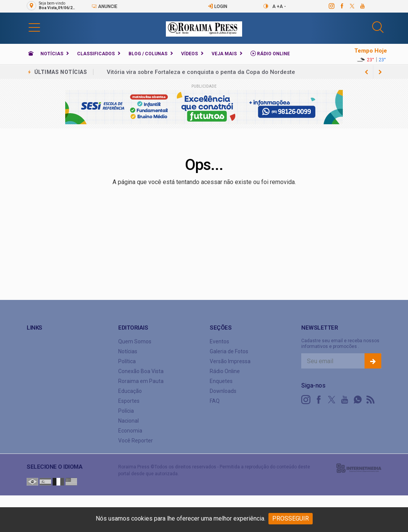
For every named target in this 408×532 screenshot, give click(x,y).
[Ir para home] (31, 54)
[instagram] (331, 6)
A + (276, 6)
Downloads (223, 391)
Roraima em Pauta (141, 381)
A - (283, 6)
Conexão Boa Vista (141, 371)
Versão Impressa (230, 361)
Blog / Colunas (148, 54)
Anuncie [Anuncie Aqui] (104, 6)
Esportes (129, 401)
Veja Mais (224, 54)
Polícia (126, 411)
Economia (130, 431)
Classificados (96, 54)
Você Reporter (136, 441)
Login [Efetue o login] (218, 6)
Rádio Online (270, 54)
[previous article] (380, 72)
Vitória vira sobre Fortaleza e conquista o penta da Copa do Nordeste (201, 72)
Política (127, 361)
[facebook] (341, 6)
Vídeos (190, 54)
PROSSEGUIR (291, 518)
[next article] (366, 72)
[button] (34, 27)
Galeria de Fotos (229, 351)
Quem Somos (135, 341)
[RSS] (371, 400)
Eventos (219, 341)
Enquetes (221, 381)
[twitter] (352, 6)
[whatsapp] (358, 400)
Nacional (129, 421)
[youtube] (362, 6)
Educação (130, 391)
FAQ (215, 401)
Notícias (52, 54)
